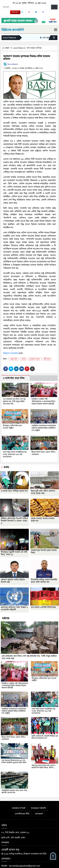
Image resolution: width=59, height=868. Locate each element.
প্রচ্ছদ (6, 48)
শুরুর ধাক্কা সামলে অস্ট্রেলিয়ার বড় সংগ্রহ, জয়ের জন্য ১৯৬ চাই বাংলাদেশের (15, 455)
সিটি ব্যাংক (47, 359)
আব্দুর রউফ (14, 359)
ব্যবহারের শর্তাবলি (38, 808)
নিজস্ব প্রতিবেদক (10, 64)
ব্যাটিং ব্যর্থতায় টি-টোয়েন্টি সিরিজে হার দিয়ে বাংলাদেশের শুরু (45, 737)
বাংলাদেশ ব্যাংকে (35, 359)
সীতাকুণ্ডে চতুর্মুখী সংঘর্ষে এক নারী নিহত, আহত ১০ (14, 554)
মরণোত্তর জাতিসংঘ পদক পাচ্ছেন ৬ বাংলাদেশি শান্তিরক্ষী (14, 609)
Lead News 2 (19, 48)
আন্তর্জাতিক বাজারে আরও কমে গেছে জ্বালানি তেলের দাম (14, 792)
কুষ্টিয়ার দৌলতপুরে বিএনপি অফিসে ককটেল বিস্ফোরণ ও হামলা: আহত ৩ (14, 521)
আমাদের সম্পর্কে (19, 808)
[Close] (52, 38)
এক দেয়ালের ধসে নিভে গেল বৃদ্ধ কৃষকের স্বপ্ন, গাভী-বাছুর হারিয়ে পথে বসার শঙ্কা (14, 402)
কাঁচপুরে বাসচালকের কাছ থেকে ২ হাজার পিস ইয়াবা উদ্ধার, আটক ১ (44, 767)
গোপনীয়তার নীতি (22, 814)
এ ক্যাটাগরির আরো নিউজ (14, 378)
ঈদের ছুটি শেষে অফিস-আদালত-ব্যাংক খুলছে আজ (43, 492)
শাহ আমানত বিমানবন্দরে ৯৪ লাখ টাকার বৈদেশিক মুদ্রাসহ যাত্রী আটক (14, 762)
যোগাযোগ (39, 814)
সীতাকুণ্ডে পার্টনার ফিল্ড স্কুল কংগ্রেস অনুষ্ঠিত (12, 427)
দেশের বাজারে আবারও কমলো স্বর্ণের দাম (43, 520)
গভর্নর (23, 359)
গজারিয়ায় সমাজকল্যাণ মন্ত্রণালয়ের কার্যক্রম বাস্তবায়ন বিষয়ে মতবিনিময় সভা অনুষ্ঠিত (44, 428)
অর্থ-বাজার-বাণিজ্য (34, 48)
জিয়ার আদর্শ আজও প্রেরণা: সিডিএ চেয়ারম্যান (14, 738)
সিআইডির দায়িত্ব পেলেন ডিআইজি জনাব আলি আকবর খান (44, 581)
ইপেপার (15, 12)
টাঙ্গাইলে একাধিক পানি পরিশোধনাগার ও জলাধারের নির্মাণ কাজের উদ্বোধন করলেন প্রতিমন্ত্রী (43, 402)
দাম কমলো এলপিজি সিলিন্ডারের (43, 608)
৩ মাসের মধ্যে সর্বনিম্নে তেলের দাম (14, 491)
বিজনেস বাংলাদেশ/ (11, 353)
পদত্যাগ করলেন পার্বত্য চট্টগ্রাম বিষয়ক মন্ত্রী (13, 581)
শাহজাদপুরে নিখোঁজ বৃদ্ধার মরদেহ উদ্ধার (44, 552)
